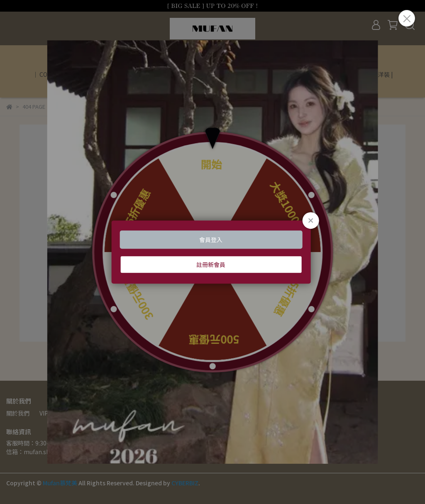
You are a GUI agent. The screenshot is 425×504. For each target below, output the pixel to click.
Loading (213, 252)
